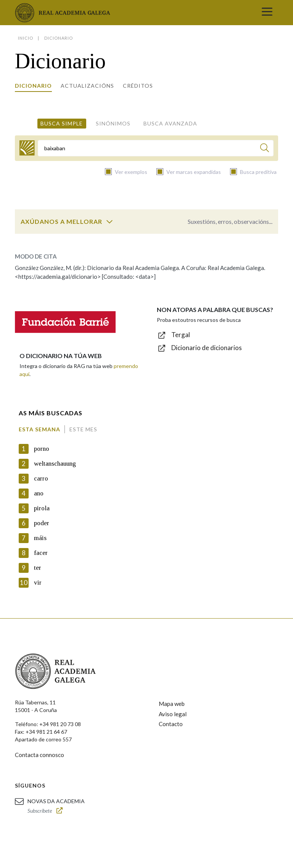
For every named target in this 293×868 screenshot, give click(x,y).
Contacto (171, 724)
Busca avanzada (170, 123)
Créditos (138, 86)
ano (39, 493)
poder (42, 523)
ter (38, 568)
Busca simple (62, 123)
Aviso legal (173, 714)
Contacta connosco (39, 755)
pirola (42, 508)
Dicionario (33, 86)
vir (38, 583)
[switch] (109, 222)
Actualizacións (87, 86)
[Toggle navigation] (267, 13)
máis (40, 538)
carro (41, 478)
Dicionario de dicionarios (207, 348)
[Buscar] (265, 149)
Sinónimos (113, 123)
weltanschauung (55, 464)
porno (42, 449)
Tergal (181, 335)
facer (41, 553)
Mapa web (172, 704)
